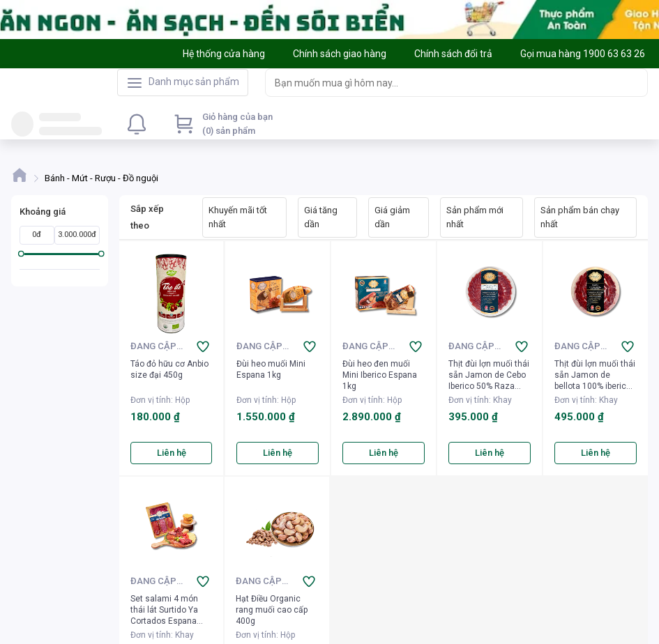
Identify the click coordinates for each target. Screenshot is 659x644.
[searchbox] (444, 83)
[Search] (634, 82)
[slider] (21, 254)
